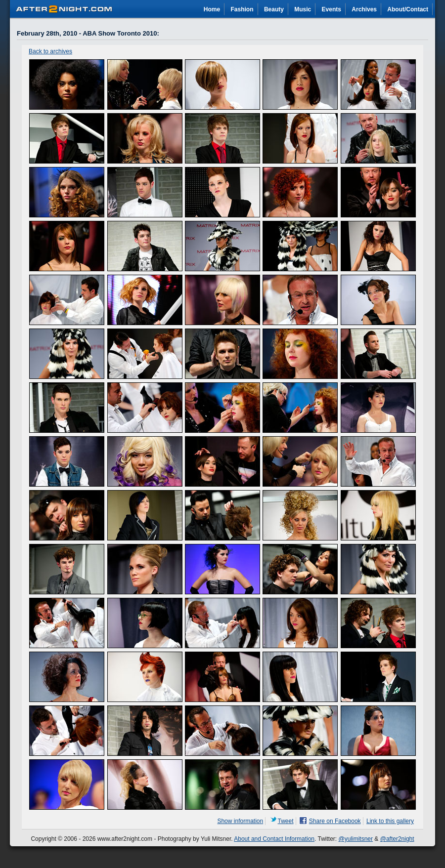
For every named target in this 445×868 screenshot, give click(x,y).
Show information (240, 821)
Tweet (286, 821)
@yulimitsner (356, 839)
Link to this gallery (390, 821)
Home (212, 9)
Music (303, 9)
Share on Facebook (335, 821)
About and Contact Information (274, 839)
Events (332, 9)
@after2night (397, 839)
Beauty (274, 9)
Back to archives (50, 51)
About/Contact (408, 9)
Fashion (242, 9)
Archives (364, 9)
